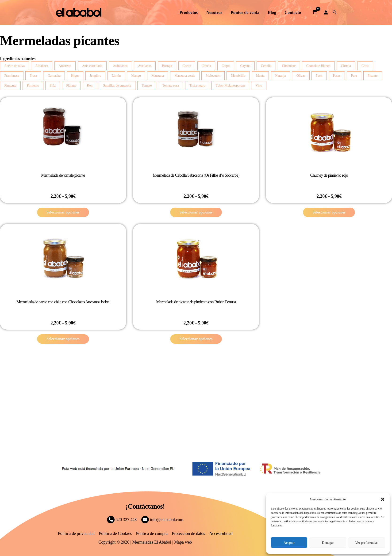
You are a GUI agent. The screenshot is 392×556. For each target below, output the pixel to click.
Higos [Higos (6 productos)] (75, 76)
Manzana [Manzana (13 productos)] (158, 76)
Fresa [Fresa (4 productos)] (33, 76)
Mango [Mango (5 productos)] (136, 76)
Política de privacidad (76, 533)
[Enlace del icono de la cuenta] (326, 12)
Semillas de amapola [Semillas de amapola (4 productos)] (117, 85)
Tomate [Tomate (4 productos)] (147, 85)
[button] (383, 499)
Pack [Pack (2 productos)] (319, 76)
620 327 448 (122, 520)
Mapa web (183, 542)
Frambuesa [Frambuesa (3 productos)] (12, 76)
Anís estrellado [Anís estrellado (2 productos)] (92, 66)
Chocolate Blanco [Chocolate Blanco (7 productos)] (318, 66)
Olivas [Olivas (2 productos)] (301, 76)
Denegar (328, 543)
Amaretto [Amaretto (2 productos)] (65, 66)
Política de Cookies (115, 533)
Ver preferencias (367, 543)
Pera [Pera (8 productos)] (354, 76)
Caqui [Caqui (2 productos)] (226, 66)
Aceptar (289, 543)
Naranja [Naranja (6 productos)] (281, 76)
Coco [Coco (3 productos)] (365, 66)
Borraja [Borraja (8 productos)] (167, 66)
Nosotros (215, 12)
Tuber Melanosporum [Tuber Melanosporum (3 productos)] (230, 85)
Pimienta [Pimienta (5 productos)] (10, 85)
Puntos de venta (245, 12)
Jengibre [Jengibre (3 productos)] (95, 76)
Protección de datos (188, 533)
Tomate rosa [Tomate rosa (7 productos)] (171, 85)
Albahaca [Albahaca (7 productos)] (42, 66)
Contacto (293, 12)
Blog (272, 12)
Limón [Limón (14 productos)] (116, 76)
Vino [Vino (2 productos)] (259, 85)
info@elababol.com (162, 520)
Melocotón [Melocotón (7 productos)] (213, 76)
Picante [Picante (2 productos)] (373, 76)
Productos (189, 12)
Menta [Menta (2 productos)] (260, 76)
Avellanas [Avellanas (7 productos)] (145, 66)
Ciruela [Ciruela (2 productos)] (346, 66)
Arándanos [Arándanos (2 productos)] (120, 66)
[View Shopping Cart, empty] (314, 12)
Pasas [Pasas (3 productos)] (337, 76)
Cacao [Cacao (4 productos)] (187, 66)
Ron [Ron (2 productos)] (90, 85)
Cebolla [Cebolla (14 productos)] (266, 66)
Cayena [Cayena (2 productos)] (245, 66)
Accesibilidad (221, 533)
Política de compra (152, 533)
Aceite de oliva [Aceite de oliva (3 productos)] (14, 66)
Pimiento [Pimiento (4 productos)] (33, 85)
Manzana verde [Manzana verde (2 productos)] (185, 76)
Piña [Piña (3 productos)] (53, 85)
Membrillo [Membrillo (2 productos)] (238, 76)
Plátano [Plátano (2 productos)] (71, 85)
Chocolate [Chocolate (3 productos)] (289, 66)
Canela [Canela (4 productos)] (206, 66)
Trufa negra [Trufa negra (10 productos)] (197, 85)
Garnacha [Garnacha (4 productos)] (54, 76)
